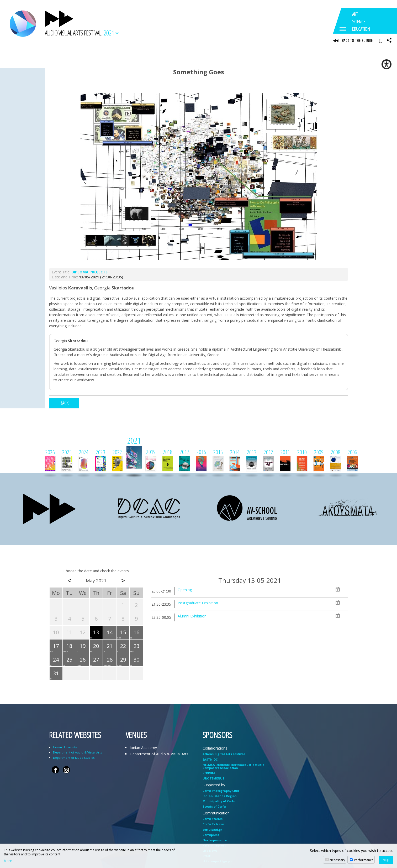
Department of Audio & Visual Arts (77, 753)
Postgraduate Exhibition (198, 604)
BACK (64, 404)
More (8, 861)
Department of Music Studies (74, 758)
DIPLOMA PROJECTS (89, 273)
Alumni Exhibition (192, 617)
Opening (185, 591)
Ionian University (65, 748)
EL (380, 41)
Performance (364, 860)
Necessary (337, 860)
